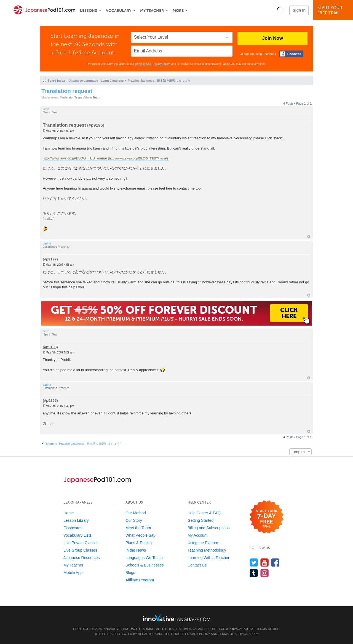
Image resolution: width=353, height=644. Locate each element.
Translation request (67, 91)
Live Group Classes (80, 550)
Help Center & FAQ (204, 513)
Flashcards (73, 528)
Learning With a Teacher (208, 558)
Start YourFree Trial (334, 10)
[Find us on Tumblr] (254, 573)
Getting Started (200, 520)
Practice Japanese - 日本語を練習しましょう (159, 81)
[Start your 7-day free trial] (267, 517)
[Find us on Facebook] (275, 562)
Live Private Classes (81, 543)
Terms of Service (233, 634)
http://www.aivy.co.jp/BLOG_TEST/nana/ (75, 158)
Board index (56, 81)
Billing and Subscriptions (209, 528)
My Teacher (152, 11)
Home (69, 513)
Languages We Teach (144, 558)
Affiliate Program (140, 580)
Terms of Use (143, 64)
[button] (280, 10)
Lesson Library (76, 520)
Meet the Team (138, 528)
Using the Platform (203, 543)
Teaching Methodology (207, 550)
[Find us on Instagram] (265, 573)
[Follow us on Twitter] (254, 562)
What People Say (140, 535)
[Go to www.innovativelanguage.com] (176, 618)
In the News (136, 550)
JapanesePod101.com (210, 629)
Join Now (272, 38)
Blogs (130, 573)
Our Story (134, 520)
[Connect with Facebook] (291, 54)
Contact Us (197, 565)
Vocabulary (119, 11)
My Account (197, 535)
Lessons (89, 11)
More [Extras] (178, 11)
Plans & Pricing (139, 543)
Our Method (136, 513)
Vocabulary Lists (77, 535)
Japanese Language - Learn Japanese (96, 81)
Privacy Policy (161, 64)
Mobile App (73, 573)
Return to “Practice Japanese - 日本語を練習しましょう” (83, 444)
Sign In (299, 10)
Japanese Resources (82, 558)
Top (309, 237)
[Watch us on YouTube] (265, 562)
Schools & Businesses (145, 565)
